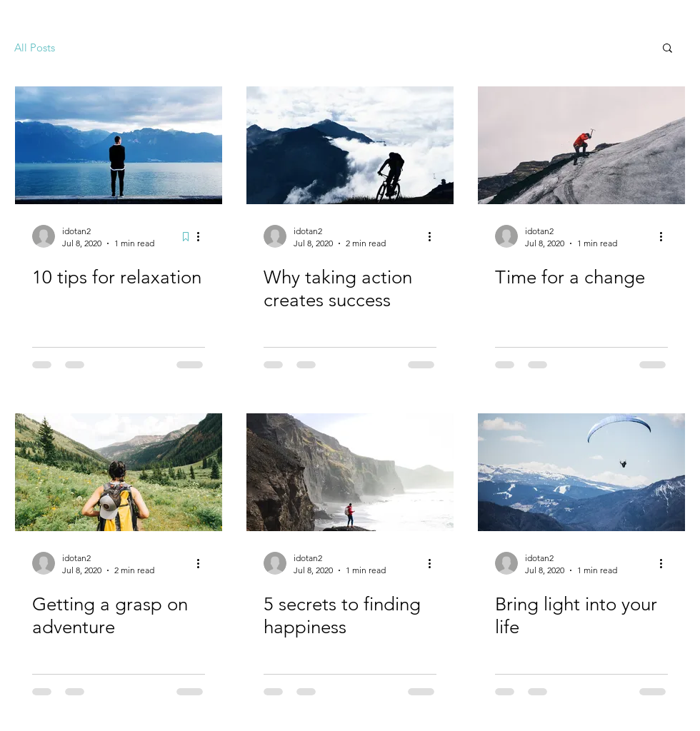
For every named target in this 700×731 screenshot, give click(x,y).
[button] (667, 49)
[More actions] (203, 236)
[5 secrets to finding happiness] (350, 472)
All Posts (35, 47)
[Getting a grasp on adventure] (119, 472)
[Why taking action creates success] (350, 145)
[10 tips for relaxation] (119, 145)
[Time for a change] (581, 145)
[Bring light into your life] (581, 472)
